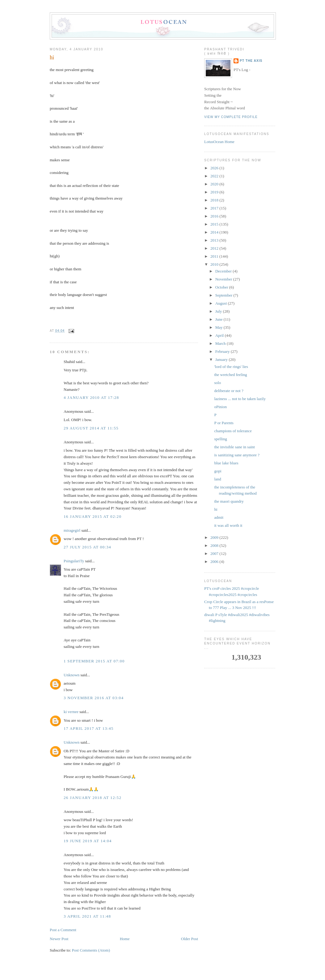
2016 (215, 216)
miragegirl (72, 530)
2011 (215, 256)
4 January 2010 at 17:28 (91, 397)
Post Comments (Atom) (91, 950)
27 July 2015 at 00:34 (87, 547)
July (219, 311)
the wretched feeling (230, 375)
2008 (215, 545)
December (224, 271)
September (224, 295)
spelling (220, 439)
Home (125, 939)
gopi (218, 471)
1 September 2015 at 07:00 (94, 661)
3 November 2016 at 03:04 (94, 698)
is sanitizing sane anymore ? (237, 455)
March (221, 343)
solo (217, 383)
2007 (215, 553)
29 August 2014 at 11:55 (91, 428)
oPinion (220, 407)
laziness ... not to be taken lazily (240, 399)
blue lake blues (226, 463)
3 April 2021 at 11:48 (87, 916)
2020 (215, 184)
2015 (215, 224)
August (222, 303)
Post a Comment (63, 930)
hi (52, 57)
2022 (215, 176)
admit (219, 517)
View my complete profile (231, 117)
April (220, 335)
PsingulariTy (74, 561)
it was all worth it (228, 525)
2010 (215, 264)
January (222, 359)
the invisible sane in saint (234, 447)
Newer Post (59, 939)
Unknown (72, 675)
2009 (215, 537)
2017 (215, 208)
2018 (215, 200)
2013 (215, 240)
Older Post (190, 939)
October (222, 287)
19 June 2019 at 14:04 (88, 841)
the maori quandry (229, 501)
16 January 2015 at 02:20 (93, 516)
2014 (215, 232)
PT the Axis (251, 61)
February (223, 351)
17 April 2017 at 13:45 (89, 728)
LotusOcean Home (219, 142)
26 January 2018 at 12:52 (93, 798)
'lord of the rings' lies (231, 367)
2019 (215, 192)
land (217, 479)
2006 (215, 562)
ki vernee (71, 712)
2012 (215, 248)
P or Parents (224, 423)
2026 (215, 168)
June (219, 319)
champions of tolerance (233, 431)
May (219, 327)
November (224, 279)
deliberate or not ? (229, 391)
